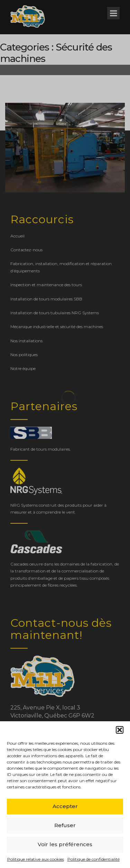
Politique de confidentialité (94, 859)
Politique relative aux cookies (36, 859)
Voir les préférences (65, 844)
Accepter (65, 806)
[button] (120, 730)
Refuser (65, 825)
